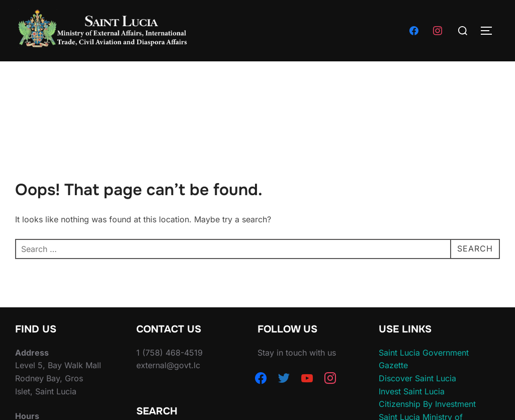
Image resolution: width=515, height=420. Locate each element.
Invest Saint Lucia (412, 391)
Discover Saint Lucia (417, 378)
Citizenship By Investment (427, 404)
